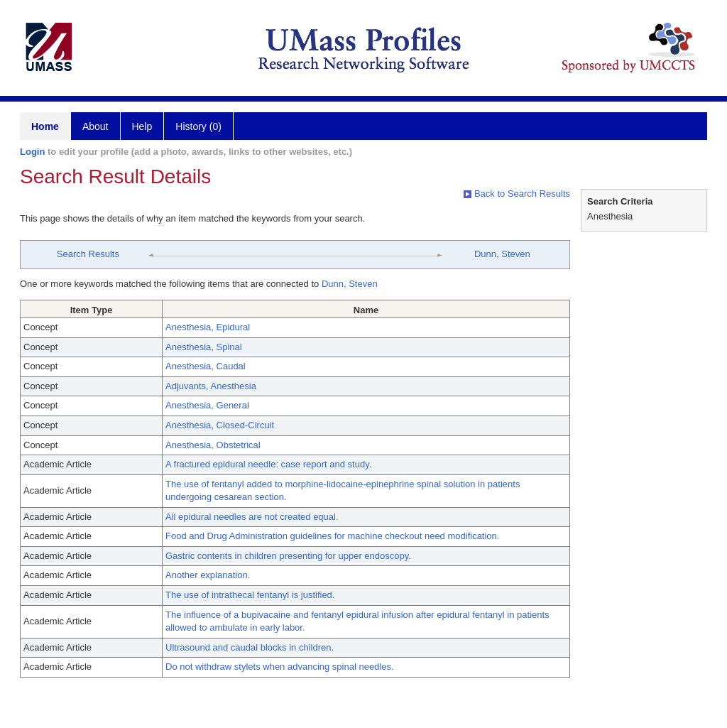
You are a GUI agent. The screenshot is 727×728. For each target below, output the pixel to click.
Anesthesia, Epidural (208, 327)
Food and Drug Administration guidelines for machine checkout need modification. (332, 536)
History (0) (198, 126)
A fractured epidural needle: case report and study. (268, 464)
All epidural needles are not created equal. (252, 517)
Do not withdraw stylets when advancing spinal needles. (280, 667)
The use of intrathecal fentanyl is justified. (250, 595)
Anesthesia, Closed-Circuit (220, 425)
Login (32, 152)
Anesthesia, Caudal (206, 366)
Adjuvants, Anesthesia (211, 386)
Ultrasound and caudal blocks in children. (250, 647)
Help (142, 126)
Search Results (88, 254)
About (95, 126)
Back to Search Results (517, 194)
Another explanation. (208, 575)
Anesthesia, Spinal (204, 347)
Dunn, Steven (502, 254)
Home (45, 126)
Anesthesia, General (207, 405)
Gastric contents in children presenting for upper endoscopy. (288, 556)
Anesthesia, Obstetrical (213, 445)
